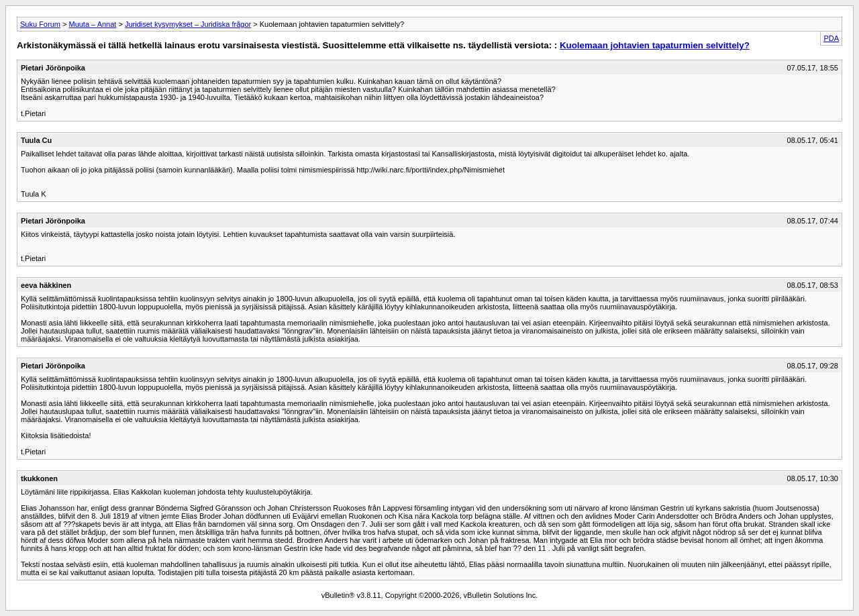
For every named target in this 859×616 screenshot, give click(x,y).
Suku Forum (40, 24)
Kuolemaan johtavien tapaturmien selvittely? (655, 45)
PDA (831, 38)
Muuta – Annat (92, 24)
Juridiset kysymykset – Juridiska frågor (188, 24)
